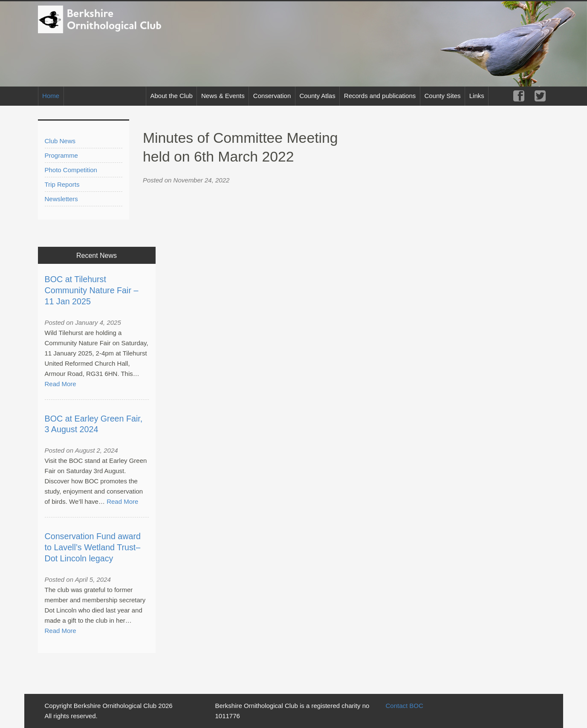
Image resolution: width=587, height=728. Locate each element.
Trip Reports (62, 184)
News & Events (223, 96)
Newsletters (61, 199)
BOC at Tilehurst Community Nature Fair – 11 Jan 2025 (92, 290)
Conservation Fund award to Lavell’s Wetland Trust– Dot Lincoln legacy (93, 547)
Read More (61, 384)
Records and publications (380, 96)
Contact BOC (404, 706)
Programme (61, 155)
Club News (60, 141)
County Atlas (317, 96)
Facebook (519, 96)
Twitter (540, 96)
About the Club (172, 96)
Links (477, 96)
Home (51, 96)
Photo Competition (71, 170)
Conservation (272, 96)
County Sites (442, 96)
